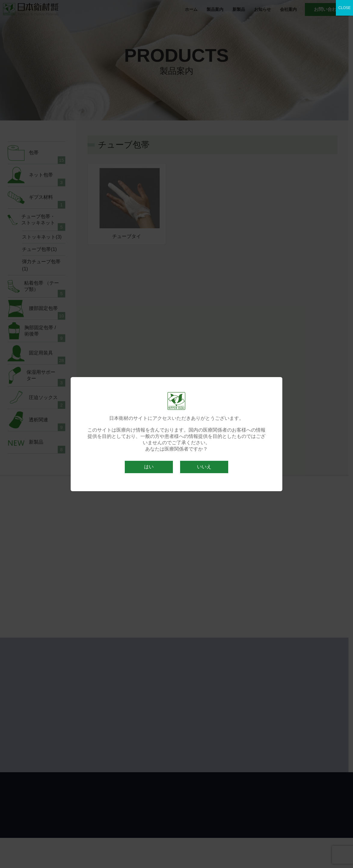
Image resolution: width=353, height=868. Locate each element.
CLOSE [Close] (344, 8)
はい (149, 467)
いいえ (204, 467)
